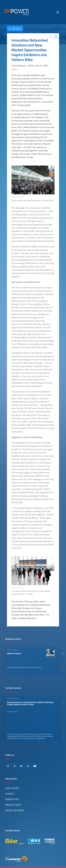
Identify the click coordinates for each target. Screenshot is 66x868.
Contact (10, 794)
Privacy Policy (13, 805)
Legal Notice (12, 788)
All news (14, 29)
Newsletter (12, 799)
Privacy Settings (15, 810)
